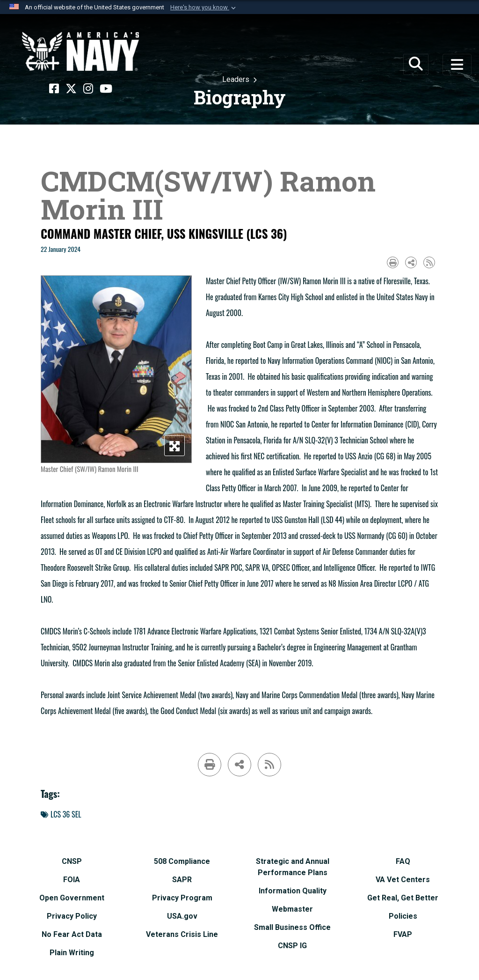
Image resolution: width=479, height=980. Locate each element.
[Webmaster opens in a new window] (292, 909)
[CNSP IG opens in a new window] (292, 946)
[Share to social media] (411, 262)
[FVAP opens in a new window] (403, 934)
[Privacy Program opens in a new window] (182, 898)
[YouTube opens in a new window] (106, 89)
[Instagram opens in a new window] (88, 89)
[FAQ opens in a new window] (403, 861)
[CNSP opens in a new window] (72, 861)
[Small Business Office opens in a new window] (292, 927)
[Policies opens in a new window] (403, 916)
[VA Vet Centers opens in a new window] (403, 880)
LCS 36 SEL (61, 814)
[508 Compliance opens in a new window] (182, 861)
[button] (204, 7)
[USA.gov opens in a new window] (182, 916)
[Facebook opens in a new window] (54, 89)
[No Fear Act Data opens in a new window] (72, 934)
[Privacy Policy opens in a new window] (72, 916)
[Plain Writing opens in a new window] (72, 953)
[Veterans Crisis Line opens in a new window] (182, 934)
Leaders (237, 79)
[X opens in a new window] (71, 89)
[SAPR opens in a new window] (182, 880)
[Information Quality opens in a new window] (293, 891)
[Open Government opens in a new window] (72, 898)
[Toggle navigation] (457, 65)
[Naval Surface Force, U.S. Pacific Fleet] (80, 52)
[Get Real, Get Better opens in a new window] (403, 898)
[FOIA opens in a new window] (72, 880)
